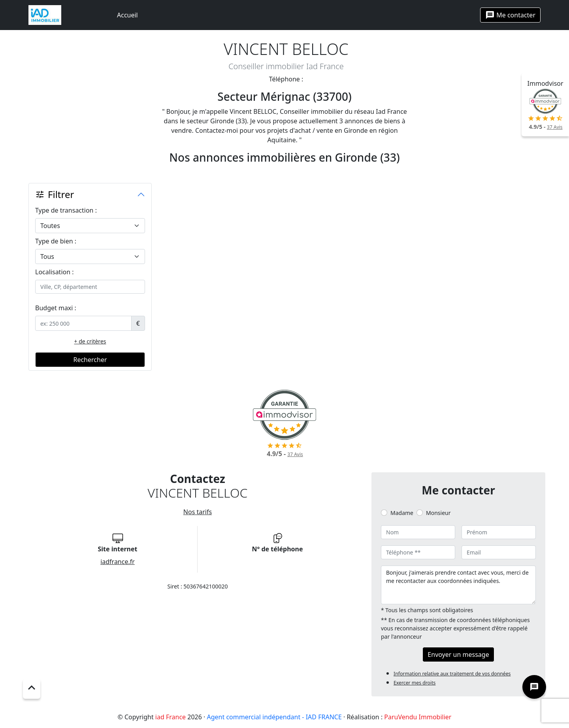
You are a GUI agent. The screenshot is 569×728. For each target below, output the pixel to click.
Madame (402, 513)
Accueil (127, 15)
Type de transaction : (66, 210)
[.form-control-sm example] (83, 323)
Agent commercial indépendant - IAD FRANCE (274, 717)
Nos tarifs (198, 512)
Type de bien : (56, 241)
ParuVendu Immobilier (418, 717)
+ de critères (90, 341)
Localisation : (55, 272)
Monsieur (438, 513)
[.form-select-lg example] (90, 226)
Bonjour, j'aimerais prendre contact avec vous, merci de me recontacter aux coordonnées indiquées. (458, 585)
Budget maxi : (56, 308)
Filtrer (55, 194)
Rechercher (90, 360)
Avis (555, 127)
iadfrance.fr (118, 562)
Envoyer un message (458, 654)
